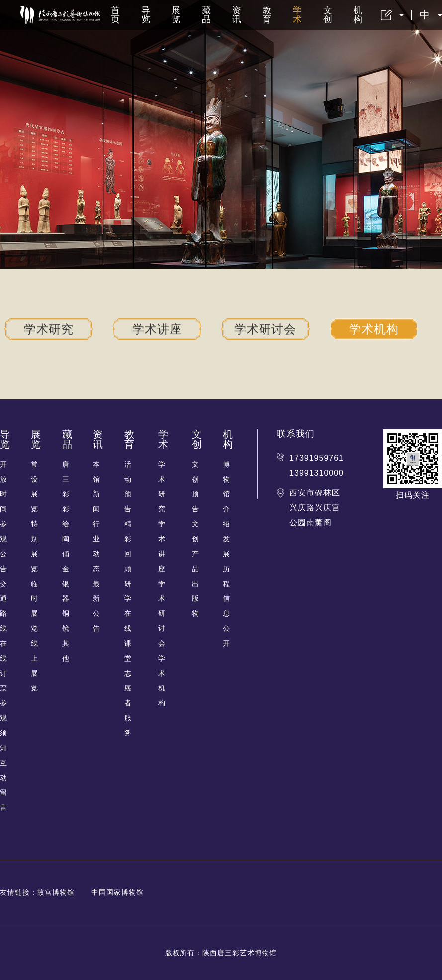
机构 (358, 15)
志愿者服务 (128, 703)
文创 (328, 15)
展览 (176, 15)
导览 (146, 15)
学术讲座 (157, 329)
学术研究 (49, 329)
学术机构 (374, 329)
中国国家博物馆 (118, 892)
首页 (116, 15)
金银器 (66, 584)
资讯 (237, 15)
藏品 (207, 15)
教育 (267, 15)
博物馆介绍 (226, 494)
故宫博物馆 (56, 892)
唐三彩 (66, 479)
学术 (298, 15)
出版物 (196, 598)
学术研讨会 (265, 329)
